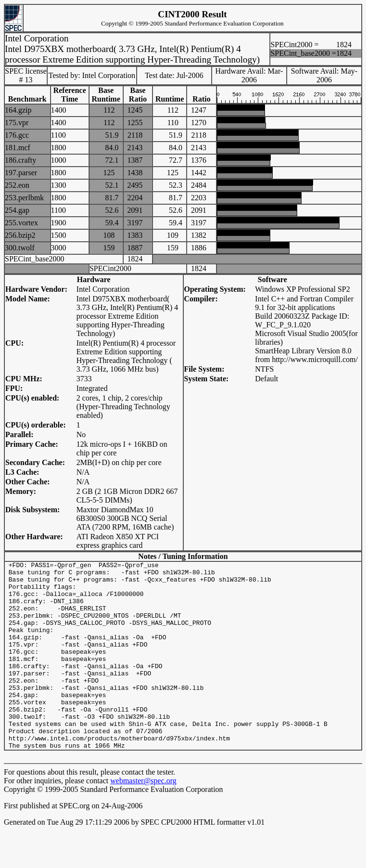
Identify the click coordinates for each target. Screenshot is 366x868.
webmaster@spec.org (143, 818)
